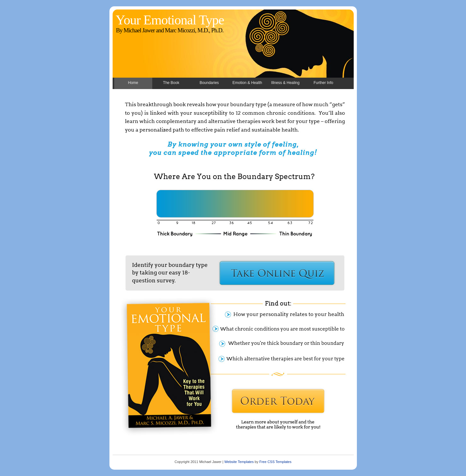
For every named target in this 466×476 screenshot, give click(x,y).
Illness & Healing (285, 83)
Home (133, 83)
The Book (171, 83)
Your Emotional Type (170, 20)
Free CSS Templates (275, 462)
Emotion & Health (247, 83)
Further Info (323, 83)
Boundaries (209, 83)
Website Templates (239, 462)
